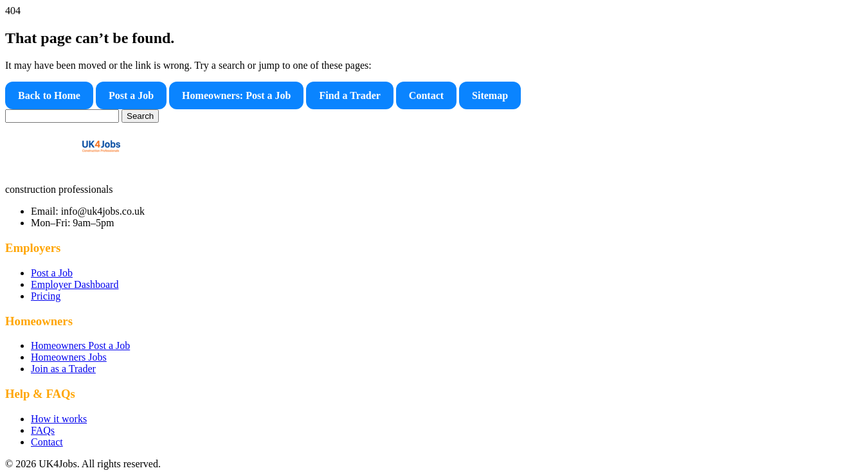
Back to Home (49, 95)
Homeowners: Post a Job (236, 95)
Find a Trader (349, 95)
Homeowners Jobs (69, 357)
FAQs (43, 430)
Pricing (46, 296)
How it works (59, 419)
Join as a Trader (63, 369)
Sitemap (490, 95)
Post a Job (131, 95)
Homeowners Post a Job (80, 345)
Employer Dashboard (75, 284)
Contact (426, 95)
